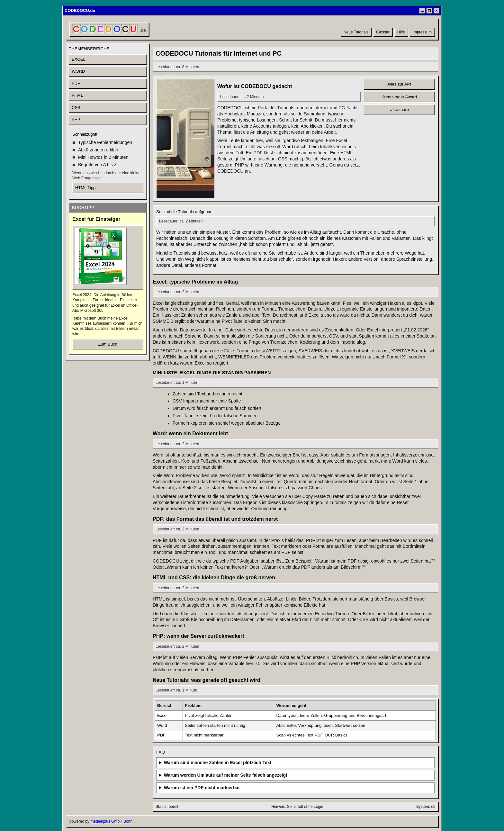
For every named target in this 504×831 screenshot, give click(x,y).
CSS (76, 108)
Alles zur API (399, 84)
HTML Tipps (86, 188)
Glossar (383, 32)
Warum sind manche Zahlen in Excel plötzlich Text (218, 763)
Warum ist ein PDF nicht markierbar (202, 788)
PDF (76, 83)
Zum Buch (108, 344)
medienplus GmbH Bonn (111, 821)
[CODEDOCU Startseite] (109, 29)
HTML (77, 95)
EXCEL (79, 59)
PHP (76, 119)
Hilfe (401, 32)
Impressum (422, 32)
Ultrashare (399, 109)
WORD (78, 71)
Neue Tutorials (356, 32)
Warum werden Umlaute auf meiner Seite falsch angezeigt (226, 775)
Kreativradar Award (399, 97)
